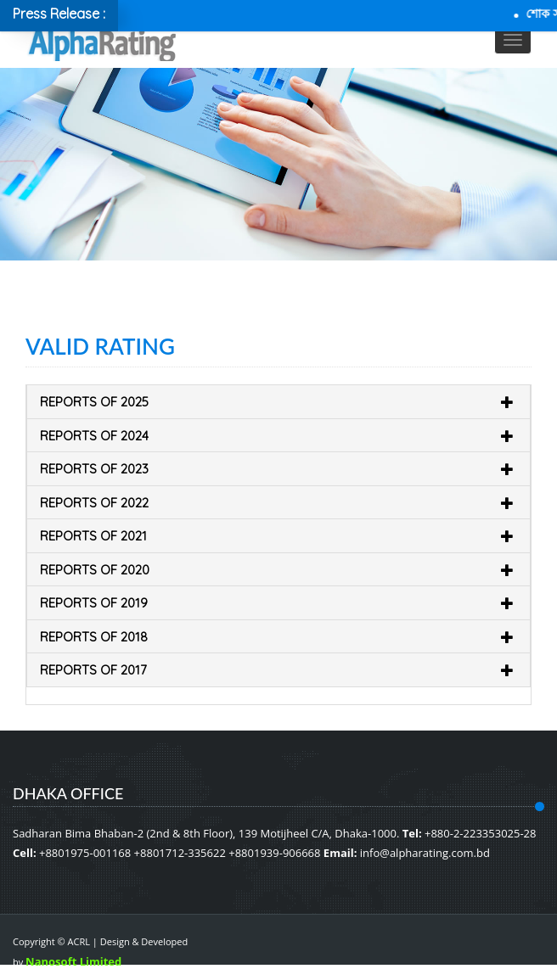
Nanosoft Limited (73, 961)
